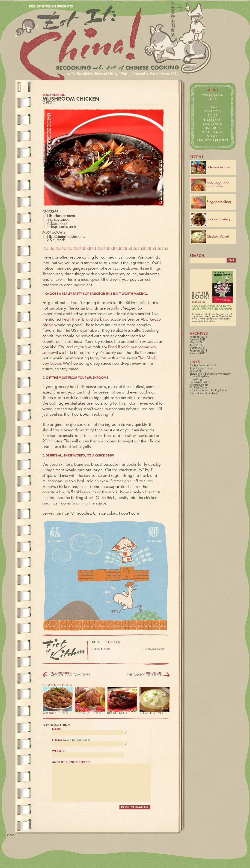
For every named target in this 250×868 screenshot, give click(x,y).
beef (213, 103)
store (213, 136)
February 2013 (198, 351)
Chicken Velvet (151, 713)
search (197, 256)
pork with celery (211, 219)
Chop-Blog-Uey (199, 377)
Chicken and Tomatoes (70, 675)
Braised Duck (117, 713)
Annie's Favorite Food (203, 366)
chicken (113, 643)
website (58, 753)
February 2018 (198, 337)
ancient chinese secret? (71, 764)
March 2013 (197, 349)
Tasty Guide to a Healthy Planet (208, 391)
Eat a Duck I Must (200, 383)
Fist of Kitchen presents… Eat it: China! (114, 43)
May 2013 (196, 343)
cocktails (213, 124)
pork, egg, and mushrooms (210, 185)
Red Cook (196, 372)
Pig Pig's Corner (199, 388)
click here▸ (199, 303)
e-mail (71, 741)
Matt (107, 649)
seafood (213, 111)
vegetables (213, 95)
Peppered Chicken (88, 713)
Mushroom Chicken (71, 99)
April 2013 (196, 346)
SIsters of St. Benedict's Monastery (210, 374)
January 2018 (198, 340)
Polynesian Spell (211, 168)
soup (213, 116)
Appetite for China (201, 369)
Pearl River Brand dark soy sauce (92, 319)
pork (213, 99)
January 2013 (198, 354)
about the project (213, 140)
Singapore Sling (211, 202)
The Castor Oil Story (144, 675)
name (57, 729)
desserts (213, 120)
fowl (213, 107)
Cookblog (196, 380)
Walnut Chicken (55, 713)
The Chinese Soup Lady (204, 394)
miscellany (213, 132)
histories (213, 128)
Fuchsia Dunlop (199, 385)
